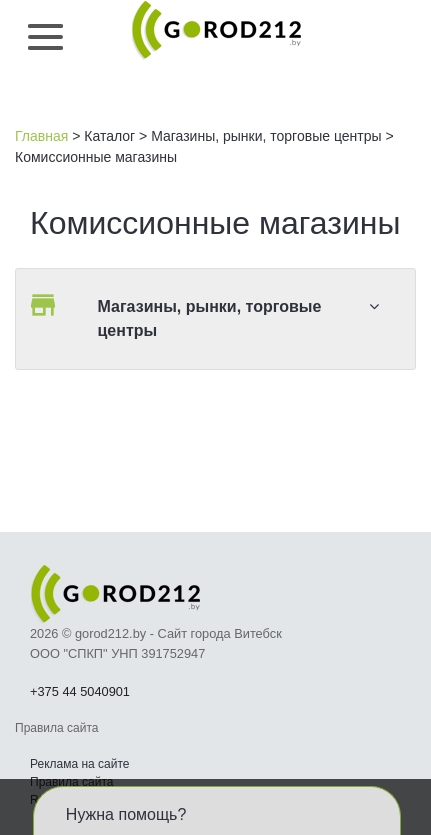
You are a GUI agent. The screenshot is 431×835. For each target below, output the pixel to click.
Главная (41, 136)
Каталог (109, 136)
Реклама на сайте (80, 764)
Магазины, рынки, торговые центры (266, 136)
